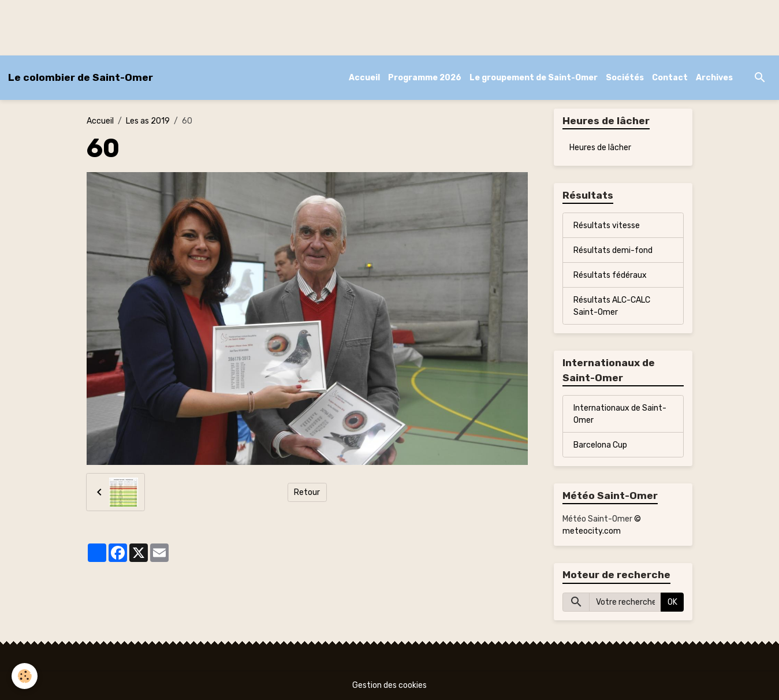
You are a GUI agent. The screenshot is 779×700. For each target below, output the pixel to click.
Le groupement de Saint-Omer (534, 78)
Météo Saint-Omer (597, 519)
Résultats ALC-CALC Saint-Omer (612, 306)
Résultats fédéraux (610, 275)
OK (672, 602)
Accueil (364, 78)
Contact (670, 78)
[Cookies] (25, 676)
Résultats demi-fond (613, 250)
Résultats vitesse (607, 226)
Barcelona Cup (600, 445)
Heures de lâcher (600, 148)
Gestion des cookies (389, 685)
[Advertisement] (210, 26)
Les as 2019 (148, 121)
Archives (714, 78)
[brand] (81, 77)
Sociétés (625, 78)
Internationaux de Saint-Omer (620, 414)
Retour (307, 492)
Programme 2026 (425, 78)
